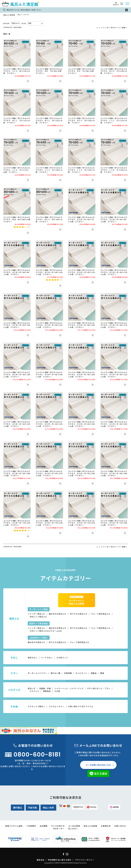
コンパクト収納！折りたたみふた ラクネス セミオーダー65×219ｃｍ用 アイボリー (115, 374)
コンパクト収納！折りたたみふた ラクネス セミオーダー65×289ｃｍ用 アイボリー (82, 473)
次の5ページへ (116, 28)
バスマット (34, 691)
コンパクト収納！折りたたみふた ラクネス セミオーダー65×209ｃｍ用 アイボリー (82, 374)
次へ (108, 28)
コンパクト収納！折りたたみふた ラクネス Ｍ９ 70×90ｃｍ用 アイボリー (82, 71)
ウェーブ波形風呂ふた (101, 614)
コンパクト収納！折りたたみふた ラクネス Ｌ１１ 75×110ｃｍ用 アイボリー (115, 120)
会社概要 (44, 826)
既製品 (94, 673)
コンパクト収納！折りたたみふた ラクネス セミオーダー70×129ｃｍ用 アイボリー (18, 523)
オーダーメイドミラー (37, 673)
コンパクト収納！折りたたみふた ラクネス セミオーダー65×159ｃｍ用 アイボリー (50, 325)
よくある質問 (74, 826)
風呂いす (32, 688)
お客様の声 (106, 826)
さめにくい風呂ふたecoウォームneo (46, 631)
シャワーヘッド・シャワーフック (69, 688)
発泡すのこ (33, 658)
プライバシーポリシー (85, 860)
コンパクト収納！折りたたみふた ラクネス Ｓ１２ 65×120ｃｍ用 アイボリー (18, 71)
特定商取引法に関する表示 (60, 860)
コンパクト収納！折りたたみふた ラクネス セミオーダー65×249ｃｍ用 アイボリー (82, 424)
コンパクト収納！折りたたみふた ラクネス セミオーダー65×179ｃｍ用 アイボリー (115, 325)
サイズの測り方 (58, 826)
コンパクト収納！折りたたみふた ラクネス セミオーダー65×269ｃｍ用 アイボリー (18, 473)
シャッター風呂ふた (36, 614)
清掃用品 (47, 691)
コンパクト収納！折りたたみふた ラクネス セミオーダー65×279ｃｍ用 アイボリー (50, 473)
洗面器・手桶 (45, 688)
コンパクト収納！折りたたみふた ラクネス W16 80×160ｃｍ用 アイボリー (18, 219)
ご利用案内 (31, 826)
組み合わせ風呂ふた (58, 614)
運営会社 (40, 860)
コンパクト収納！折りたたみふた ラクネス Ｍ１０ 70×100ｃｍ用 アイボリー (115, 71)
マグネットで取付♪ (36, 706)
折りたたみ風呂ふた (79, 614)
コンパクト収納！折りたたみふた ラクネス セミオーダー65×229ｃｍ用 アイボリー (18, 424)
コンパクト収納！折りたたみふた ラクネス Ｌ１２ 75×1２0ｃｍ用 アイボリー (18, 170)
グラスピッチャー (57, 706)
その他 (57, 691)
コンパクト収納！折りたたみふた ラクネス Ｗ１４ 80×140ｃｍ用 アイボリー (50, 219)
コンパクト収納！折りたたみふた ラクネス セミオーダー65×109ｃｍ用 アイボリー (50, 272)
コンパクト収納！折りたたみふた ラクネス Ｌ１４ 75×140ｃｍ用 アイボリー (50, 170)
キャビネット (81, 673)
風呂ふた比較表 (90, 826)
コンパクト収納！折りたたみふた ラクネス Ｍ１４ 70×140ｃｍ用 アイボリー (82, 120)
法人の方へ (73, 829)
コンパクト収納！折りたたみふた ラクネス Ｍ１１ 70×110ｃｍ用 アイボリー (18, 120)
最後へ (125, 28)
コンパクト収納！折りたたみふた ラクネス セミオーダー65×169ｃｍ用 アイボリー (82, 325)
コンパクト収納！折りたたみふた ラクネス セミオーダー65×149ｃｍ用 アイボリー (18, 325)
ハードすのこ (47, 658)
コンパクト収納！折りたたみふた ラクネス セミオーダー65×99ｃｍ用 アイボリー (18, 272)
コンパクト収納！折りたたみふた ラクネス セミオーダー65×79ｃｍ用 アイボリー (82, 219)
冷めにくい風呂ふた (38, 617)
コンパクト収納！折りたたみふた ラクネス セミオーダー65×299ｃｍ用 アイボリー (115, 473)
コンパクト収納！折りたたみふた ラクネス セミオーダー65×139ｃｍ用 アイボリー (115, 272)
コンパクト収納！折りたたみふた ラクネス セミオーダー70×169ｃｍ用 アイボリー (115, 523)
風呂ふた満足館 (9, 15)
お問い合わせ (120, 826)
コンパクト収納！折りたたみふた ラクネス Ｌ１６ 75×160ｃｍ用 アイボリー (115, 170)
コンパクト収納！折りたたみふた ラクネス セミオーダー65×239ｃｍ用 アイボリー (50, 424)
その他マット (62, 658)
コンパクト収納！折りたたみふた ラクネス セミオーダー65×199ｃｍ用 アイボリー (50, 374)
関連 (102, 673)
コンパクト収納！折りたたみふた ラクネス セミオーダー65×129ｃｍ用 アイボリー (82, 272)
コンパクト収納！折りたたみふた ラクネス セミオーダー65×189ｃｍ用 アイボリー (18, 374)
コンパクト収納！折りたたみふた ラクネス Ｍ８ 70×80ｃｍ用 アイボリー (50, 71)
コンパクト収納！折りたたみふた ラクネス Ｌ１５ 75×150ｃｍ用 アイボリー (82, 170)
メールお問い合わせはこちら (98, 765)
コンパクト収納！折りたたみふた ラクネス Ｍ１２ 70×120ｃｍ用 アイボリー (50, 120)
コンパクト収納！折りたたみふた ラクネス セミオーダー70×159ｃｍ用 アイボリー (82, 523)
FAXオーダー (59, 829)
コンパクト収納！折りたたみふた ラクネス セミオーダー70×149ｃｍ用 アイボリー (50, 523)
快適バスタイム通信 (14, 826)
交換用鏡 (68, 673)
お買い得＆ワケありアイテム (81, 706)
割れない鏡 (56, 673)
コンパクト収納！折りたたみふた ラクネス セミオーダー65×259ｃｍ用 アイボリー (115, 424)
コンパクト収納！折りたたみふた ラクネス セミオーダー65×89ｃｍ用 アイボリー (115, 219)
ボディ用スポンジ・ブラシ (99, 688)
